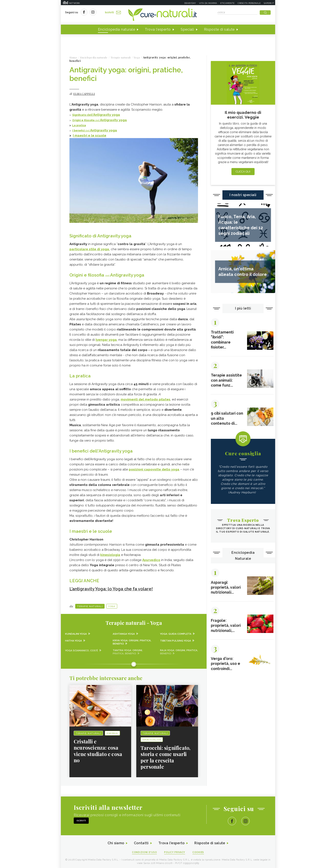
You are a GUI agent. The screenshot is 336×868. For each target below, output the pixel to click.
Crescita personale (249, 3)
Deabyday (190, 3)
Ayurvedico (151, 559)
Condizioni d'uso (144, 851)
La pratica (79, 125)
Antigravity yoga (107, 115)
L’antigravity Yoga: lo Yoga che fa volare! (111, 588)
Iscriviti (113, 12)
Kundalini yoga (76, 633)
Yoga (112, 605)
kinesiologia (110, 554)
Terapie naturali (90, 605)
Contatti (141, 842)
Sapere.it (269, 3)
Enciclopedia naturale (117, 30)
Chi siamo (115, 842)
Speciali (187, 30)
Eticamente (227, 3)
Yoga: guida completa (176, 633)
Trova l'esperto (158, 30)
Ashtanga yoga (124, 633)
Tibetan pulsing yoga (176, 639)
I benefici (79, 131)
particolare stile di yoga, (90, 249)
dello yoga (154, 469)
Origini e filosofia (84, 120)
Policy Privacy (175, 851)
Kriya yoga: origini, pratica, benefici (132, 641)
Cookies (199, 851)
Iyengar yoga (106, 339)
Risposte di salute (219, 30)
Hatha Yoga (74, 639)
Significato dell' (83, 115)
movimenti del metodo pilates (145, 399)
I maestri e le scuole (90, 135)
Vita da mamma (208, 3)
